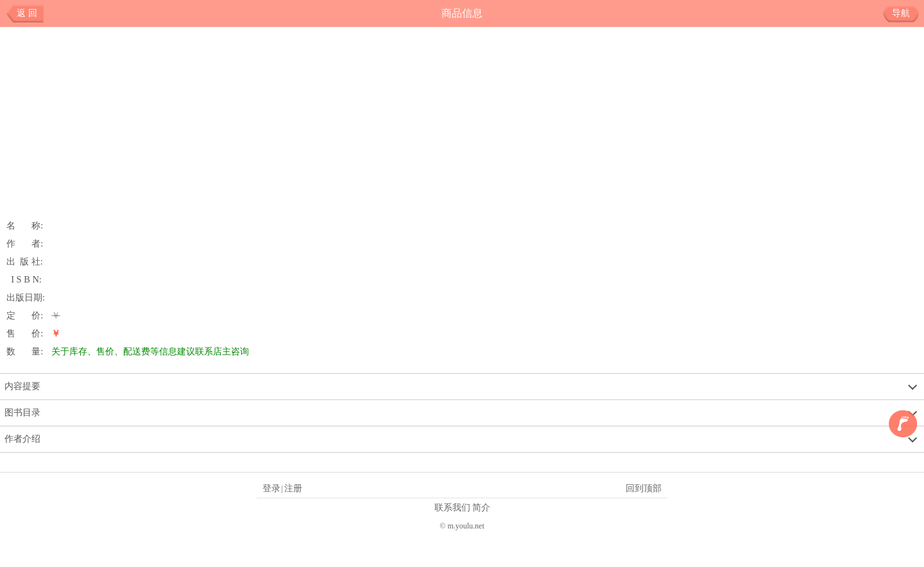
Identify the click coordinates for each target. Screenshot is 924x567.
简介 (481, 507)
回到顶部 (644, 488)
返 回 (27, 13)
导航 (906, 13)
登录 (271, 488)
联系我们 (452, 507)
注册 (293, 488)
